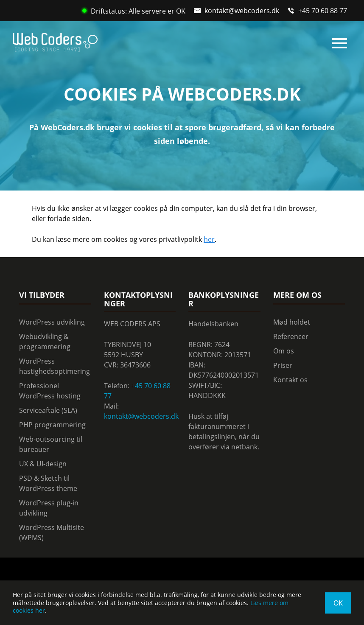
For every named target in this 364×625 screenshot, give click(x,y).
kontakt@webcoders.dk (242, 11)
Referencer (291, 336)
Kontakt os (290, 380)
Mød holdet (292, 322)
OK (338, 603)
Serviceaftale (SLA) (48, 410)
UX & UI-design (43, 464)
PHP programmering (52, 425)
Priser (283, 365)
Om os (284, 351)
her (209, 239)
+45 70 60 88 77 (323, 11)
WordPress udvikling (52, 322)
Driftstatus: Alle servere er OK (134, 11)
